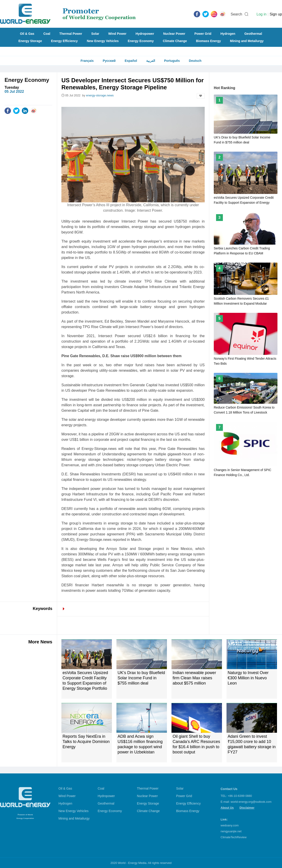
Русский (109, 61)
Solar (95, 34)
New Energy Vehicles (103, 41)
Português (172, 61)
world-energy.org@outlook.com (251, 802)
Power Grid (203, 34)
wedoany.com (230, 825)
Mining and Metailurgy (247, 41)
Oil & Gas (27, 34)
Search (236, 14)
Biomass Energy (209, 41)
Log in (262, 14)
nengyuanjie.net (231, 831)
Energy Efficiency (64, 41)
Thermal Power (71, 34)
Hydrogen (228, 34)
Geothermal (253, 34)
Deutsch (195, 61)
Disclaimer (247, 808)
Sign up (276, 14)
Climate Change (175, 41)
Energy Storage (30, 41)
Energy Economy (141, 41)
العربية (151, 61)
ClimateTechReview (234, 837)
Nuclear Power (174, 34)
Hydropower (145, 34)
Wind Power (117, 34)
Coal (47, 34)
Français (87, 61)
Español (131, 61)
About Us (227, 808)
